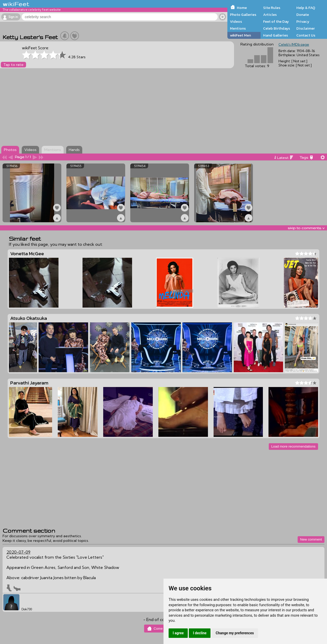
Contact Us (306, 35)
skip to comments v (306, 228)
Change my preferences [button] (235, 633)
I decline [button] (200, 633)
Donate (303, 15)
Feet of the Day (276, 21)
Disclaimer (306, 28)
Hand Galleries (276, 35)
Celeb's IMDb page (294, 44)
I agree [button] (178, 633)
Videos (236, 21)
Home (242, 8)
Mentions (238, 28)
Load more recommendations (293, 446)
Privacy (303, 21)
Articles (270, 15)
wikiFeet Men (240, 35)
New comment (311, 539)
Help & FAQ (306, 8)
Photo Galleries (243, 15)
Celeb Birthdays (277, 28)
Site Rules (272, 8)
